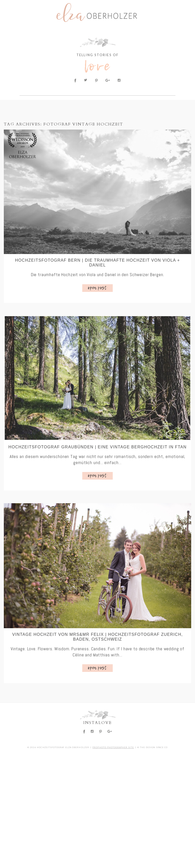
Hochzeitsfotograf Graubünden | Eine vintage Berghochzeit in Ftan (97, 447)
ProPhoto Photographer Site (113, 747)
